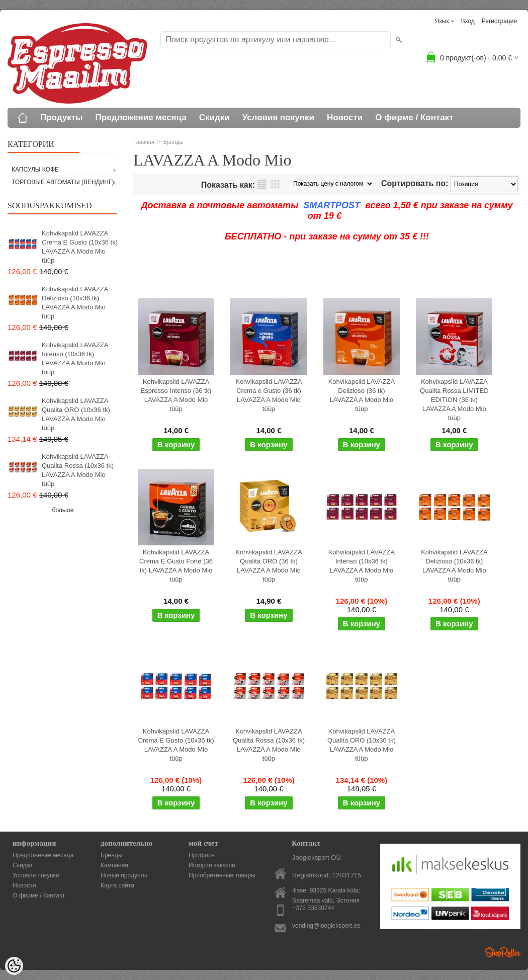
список (262, 184)
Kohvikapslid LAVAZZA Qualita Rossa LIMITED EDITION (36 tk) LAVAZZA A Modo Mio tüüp (454, 400)
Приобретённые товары (222, 875)
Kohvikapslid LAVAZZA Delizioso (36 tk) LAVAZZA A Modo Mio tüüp (362, 395)
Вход (468, 21)
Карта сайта (117, 885)
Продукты (62, 117)
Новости (345, 117)
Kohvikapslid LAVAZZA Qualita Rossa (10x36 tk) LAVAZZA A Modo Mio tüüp (78, 470)
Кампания (114, 865)
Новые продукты (124, 875)
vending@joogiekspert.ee (326, 926)
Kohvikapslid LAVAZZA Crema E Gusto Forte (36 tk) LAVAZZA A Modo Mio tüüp (176, 566)
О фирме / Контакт (414, 117)
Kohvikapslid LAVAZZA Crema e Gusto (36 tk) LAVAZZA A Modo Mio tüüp (269, 395)
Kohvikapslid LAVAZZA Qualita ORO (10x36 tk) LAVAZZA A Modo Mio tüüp (76, 414)
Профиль (202, 855)
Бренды (173, 142)
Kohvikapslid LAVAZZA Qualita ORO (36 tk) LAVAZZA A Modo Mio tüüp (269, 566)
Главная (144, 142)
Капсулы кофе (35, 170)
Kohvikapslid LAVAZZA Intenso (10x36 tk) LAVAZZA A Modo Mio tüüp (75, 358)
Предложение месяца (141, 117)
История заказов (212, 865)
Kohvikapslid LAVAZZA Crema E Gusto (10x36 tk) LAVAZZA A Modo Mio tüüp (80, 247)
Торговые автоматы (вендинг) (63, 182)
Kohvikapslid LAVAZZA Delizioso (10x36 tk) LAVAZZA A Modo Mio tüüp (75, 303)
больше (63, 510)
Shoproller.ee (503, 952)
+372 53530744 (313, 908)
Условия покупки (278, 117)
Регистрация (499, 21)
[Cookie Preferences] (14, 966)
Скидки (214, 117)
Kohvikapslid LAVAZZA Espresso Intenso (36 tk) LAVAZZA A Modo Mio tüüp (176, 395)
